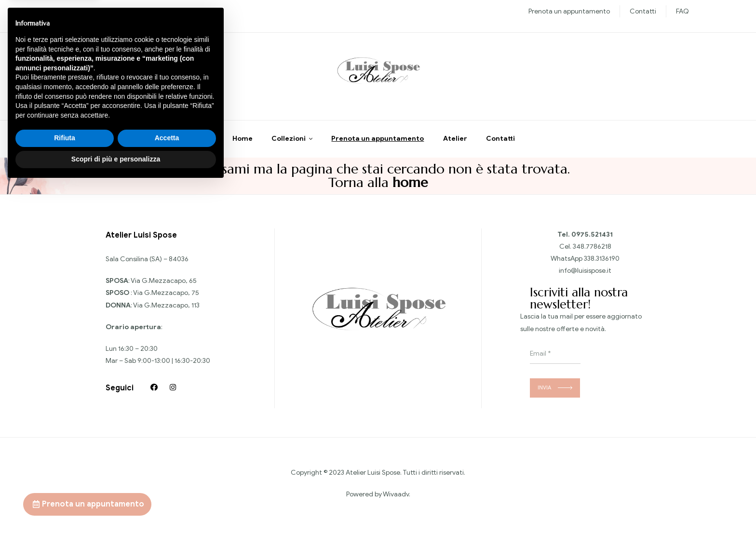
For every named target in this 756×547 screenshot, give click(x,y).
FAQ (682, 11)
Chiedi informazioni (115, 81)
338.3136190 (602, 267)
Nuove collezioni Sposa (102, 11)
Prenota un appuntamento (569, 11)
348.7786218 (592, 254)
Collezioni (289, 147)
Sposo (152, 11)
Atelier (455, 147)
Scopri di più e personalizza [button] (116, 520)
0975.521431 (592, 242)
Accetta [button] (167, 500)
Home (243, 147)
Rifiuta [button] (65, 500)
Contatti (643, 11)
